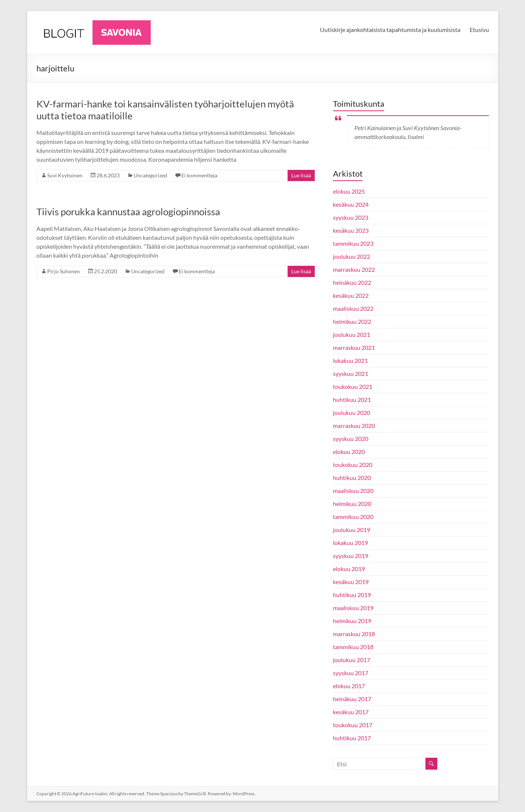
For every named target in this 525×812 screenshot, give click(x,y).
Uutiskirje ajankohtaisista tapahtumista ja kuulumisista (390, 30)
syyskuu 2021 (351, 373)
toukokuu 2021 (353, 386)
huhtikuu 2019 (352, 595)
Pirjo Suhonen (64, 271)
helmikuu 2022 (352, 321)
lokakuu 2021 (350, 360)
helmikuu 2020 (352, 504)
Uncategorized (150, 175)
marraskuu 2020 (354, 426)
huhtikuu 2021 (352, 399)
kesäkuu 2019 (351, 582)
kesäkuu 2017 (351, 712)
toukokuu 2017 (353, 725)
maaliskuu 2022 (353, 308)
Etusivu (479, 30)
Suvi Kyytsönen (65, 175)
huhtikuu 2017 (352, 738)
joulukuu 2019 (351, 530)
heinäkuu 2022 (352, 282)
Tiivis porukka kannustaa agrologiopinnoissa (128, 212)
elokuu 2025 (349, 191)
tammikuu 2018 (353, 647)
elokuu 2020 (349, 452)
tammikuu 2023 (353, 243)
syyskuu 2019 (351, 556)
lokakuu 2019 (350, 543)
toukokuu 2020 (353, 465)
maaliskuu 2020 (353, 491)
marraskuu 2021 (354, 347)
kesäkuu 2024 (351, 204)
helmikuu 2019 (352, 621)
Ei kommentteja (199, 175)
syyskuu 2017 (351, 673)
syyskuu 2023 (351, 217)
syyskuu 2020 (351, 439)
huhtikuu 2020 (352, 478)
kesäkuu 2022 (351, 295)
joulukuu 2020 (351, 413)
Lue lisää (301, 175)
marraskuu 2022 (354, 269)
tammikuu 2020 (353, 517)
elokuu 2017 (349, 686)
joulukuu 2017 (351, 660)
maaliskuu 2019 (353, 608)
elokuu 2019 (349, 569)
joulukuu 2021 (351, 334)
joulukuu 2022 (351, 256)
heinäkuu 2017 (352, 699)
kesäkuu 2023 (351, 230)
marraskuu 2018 (354, 634)
